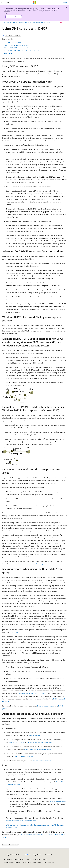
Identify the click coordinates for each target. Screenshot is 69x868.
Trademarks (36, 862)
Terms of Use (27, 862)
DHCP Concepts (12, 22)
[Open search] (61, 3)
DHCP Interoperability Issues (42, 22)
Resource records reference (42, 761)
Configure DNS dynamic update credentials (33, 693)
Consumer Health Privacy (11, 862)
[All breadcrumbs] (4, 23)
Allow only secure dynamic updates (40, 742)
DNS (28, 761)
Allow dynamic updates (17, 742)
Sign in (65, 2)
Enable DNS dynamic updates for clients (37, 749)
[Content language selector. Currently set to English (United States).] (13, 855)
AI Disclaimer (8, 859)
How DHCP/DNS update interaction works (17, 45)
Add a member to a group (37, 564)
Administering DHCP (25, 22)
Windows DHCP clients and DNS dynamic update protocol (21, 50)
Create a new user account (46, 706)
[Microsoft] (34, 3)
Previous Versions (19, 859)
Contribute (36, 859)
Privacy (44, 859)
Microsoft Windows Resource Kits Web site (21, 821)
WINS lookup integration (58, 801)
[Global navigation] (2, 3)
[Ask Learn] (61, 23)
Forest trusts (14, 632)
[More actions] (65, 23)
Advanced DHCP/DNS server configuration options (19, 48)
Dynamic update (34, 735)
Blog (28, 859)
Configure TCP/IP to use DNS (23, 756)
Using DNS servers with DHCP (13, 43)
